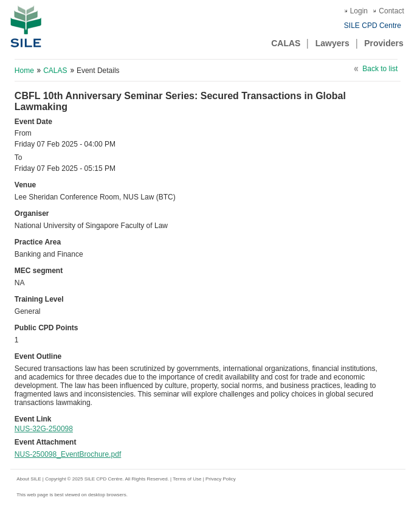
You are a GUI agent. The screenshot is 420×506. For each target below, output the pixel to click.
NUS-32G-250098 (44, 429)
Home (24, 71)
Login (359, 11)
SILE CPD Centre (373, 26)
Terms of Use (188, 479)
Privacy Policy (221, 479)
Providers (384, 43)
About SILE (29, 479)
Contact (391, 11)
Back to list (380, 69)
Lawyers (332, 43)
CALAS (286, 43)
